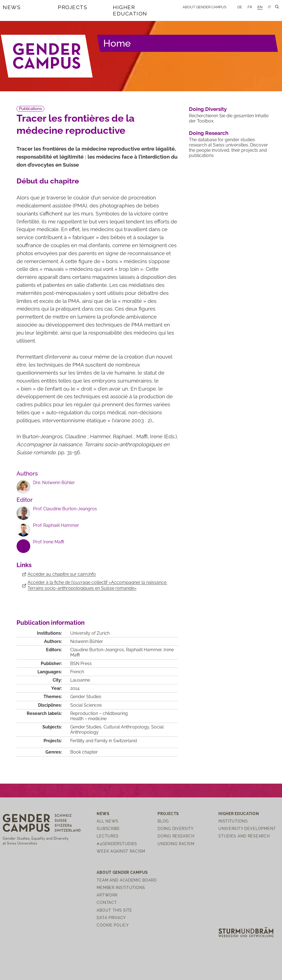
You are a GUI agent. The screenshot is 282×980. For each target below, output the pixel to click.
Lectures (108, 836)
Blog (163, 821)
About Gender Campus (204, 7)
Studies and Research (244, 836)
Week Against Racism (121, 851)
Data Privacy (111, 918)
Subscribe (108, 828)
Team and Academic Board (127, 880)
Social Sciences (86, 705)
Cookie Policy (113, 925)
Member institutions (121, 887)
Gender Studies (86, 697)
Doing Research (209, 133)
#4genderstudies (117, 844)
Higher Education (130, 10)
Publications (30, 109)
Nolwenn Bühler (87, 641)
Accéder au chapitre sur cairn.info (62, 574)
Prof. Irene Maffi (49, 542)
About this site (114, 910)
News (12, 7)
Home (117, 43)
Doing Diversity (208, 109)
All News (108, 821)
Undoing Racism (176, 844)
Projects (73, 7)
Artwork (107, 895)
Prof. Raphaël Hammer (56, 525)
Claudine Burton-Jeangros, (98, 650)
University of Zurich (90, 633)
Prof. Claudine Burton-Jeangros (65, 509)
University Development (247, 828)
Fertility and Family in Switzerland (104, 741)
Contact (107, 902)
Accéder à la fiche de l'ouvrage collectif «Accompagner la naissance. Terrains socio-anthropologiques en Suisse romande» (97, 585)
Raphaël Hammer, (145, 650)
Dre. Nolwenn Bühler (54, 483)
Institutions (233, 821)
